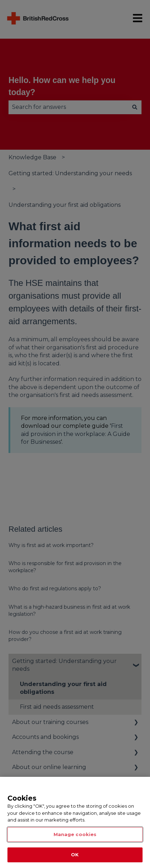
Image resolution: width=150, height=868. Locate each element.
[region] (75, 822)
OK (75, 855)
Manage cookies (75, 834)
